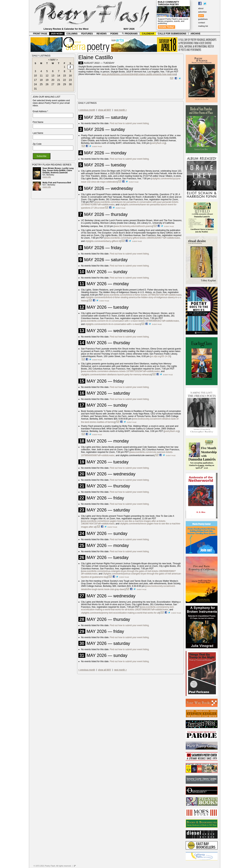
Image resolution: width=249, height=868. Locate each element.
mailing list (203, 26)
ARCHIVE (196, 34)
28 (59, 84)
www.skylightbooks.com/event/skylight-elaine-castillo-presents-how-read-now (139, 74)
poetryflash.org (158, 143)
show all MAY (105, 110)
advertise (203, 12)
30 (70, 84)
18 (41, 80)
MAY (53, 60)
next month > (120, 110)
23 (70, 80)
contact (202, 23)
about (201, 8)
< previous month (87, 110)
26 (47, 84)
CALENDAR (148, 34)
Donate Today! (167, 27)
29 (65, 84)
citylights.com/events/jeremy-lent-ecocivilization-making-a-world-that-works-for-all (120, 613)
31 (35, 89)
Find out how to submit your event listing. (130, 123)
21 (59, 80)
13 (53, 76)
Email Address (40, 111)
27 (53, 84)
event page (97, 147)
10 (35, 76)
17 (35, 80)
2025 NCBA (57, 34)
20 (53, 80)
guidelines (203, 19)
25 (41, 84)
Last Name (38, 133)
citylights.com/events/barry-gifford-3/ (103, 241)
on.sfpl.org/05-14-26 (161, 356)
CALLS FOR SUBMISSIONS (172, 34)
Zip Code (37, 144)
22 (65, 80)
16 (70, 76)
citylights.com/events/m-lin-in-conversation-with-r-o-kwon (113, 324)
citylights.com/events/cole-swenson (137, 455)
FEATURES (87, 34)
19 (47, 80)
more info (47, 177)
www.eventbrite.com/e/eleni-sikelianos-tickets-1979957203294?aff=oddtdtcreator (121, 371)
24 (35, 84)
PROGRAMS (130, 34)
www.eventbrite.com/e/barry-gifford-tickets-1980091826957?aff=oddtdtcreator (143, 238)
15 (65, 76)
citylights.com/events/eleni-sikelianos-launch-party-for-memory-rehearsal (116, 375)
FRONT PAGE (40, 34)
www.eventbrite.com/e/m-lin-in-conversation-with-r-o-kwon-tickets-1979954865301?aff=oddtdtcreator (130, 321)
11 (41, 76)
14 (59, 76)
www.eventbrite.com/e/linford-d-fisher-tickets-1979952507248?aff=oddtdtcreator (143, 295)
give (201, 15)
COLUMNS (72, 34)
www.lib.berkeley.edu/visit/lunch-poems (133, 226)
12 (47, 76)
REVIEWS (102, 34)
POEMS (114, 34)
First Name (38, 122)
